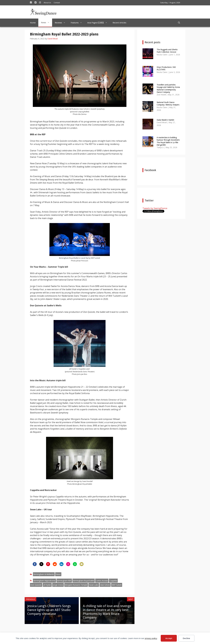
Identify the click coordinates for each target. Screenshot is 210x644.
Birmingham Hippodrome (44, 581)
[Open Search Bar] (179, 23)
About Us (47, 3)
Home (33, 23)
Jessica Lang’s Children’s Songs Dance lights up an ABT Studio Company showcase (49, 610)
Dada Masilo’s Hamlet (165, 120)
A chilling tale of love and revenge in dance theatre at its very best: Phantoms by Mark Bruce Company (107, 612)
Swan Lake (94, 585)
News (47, 23)
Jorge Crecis (58, 585)
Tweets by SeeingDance (155, 208)
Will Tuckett (117, 585)
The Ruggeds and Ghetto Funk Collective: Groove (167, 51)
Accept (169, 638)
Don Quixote (36, 585)
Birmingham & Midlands (44, 574)
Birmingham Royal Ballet (84, 581)
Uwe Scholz (105, 585)
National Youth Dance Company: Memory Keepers (168, 104)
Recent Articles (119, 23)
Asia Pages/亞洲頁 (99, 23)
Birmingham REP (64, 581)
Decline (186, 638)
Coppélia (113, 581)
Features (78, 23)
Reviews (61, 23)
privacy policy (151, 638)
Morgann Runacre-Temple (76, 585)
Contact (57, 3)
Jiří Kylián (47, 585)
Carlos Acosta (102, 581)
